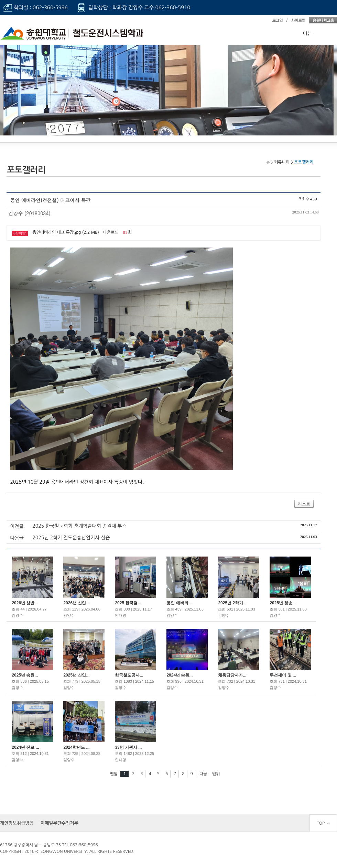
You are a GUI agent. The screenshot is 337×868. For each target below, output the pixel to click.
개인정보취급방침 (17, 823)
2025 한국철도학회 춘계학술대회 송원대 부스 (79, 526)
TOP (323, 823)
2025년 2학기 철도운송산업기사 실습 (71, 538)
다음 (203, 774)
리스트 (304, 504)
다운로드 (111, 232)
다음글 (17, 538)
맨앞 (114, 774)
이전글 (17, 526)
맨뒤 (216, 774)
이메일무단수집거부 (59, 823)
